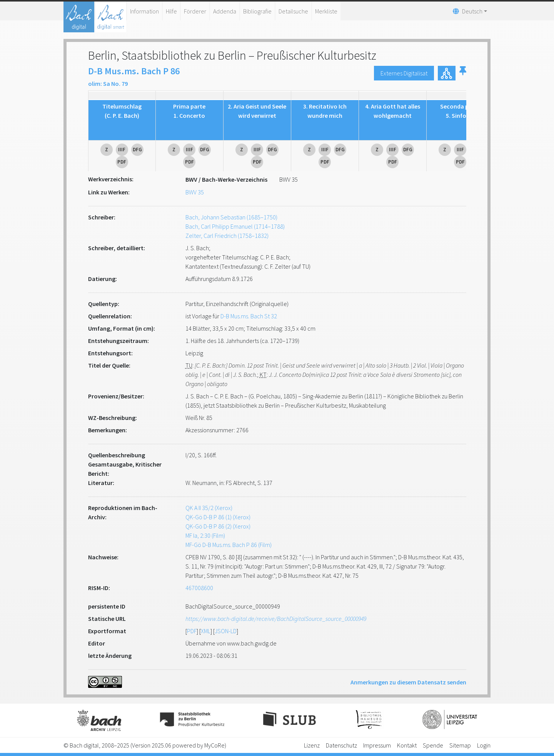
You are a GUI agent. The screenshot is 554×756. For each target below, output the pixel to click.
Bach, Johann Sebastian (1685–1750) (231, 217)
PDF (192, 631)
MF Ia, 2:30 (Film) (205, 535)
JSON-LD (226, 631)
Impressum (377, 745)
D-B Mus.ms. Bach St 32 (249, 316)
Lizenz (312, 745)
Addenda (225, 11)
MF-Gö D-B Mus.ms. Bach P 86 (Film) (229, 545)
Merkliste (326, 11)
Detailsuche (293, 11)
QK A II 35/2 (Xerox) (209, 508)
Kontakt (407, 745)
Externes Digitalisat (404, 73)
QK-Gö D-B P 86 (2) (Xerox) (218, 526)
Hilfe (171, 11)
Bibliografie (257, 11)
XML (206, 631)
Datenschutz (341, 745)
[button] (463, 73)
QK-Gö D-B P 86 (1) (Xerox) (218, 517)
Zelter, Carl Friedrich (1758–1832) (227, 236)
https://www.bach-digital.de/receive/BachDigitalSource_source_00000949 (276, 619)
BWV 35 (195, 192)
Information (144, 11)
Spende (433, 745)
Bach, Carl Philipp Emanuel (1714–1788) (235, 226)
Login (484, 745)
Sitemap (460, 745)
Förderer (195, 11)
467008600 (199, 588)
